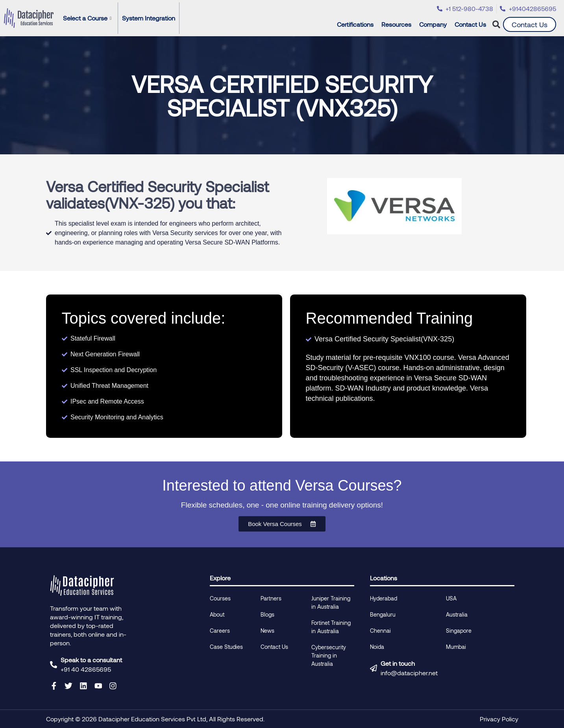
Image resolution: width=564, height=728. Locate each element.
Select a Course (87, 18)
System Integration (149, 18)
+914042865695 (533, 8)
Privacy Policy (499, 719)
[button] (497, 25)
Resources (398, 24)
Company (435, 24)
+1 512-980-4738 (469, 8)
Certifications (357, 24)
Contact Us (470, 24)
